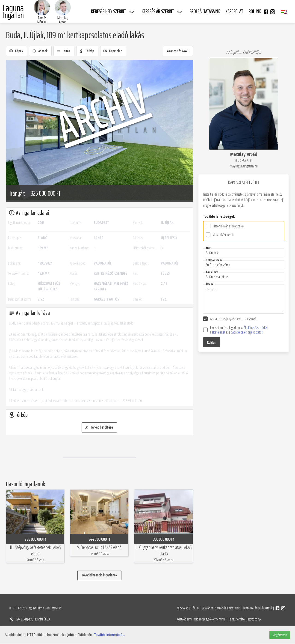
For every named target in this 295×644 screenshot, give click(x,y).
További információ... (110, 635)
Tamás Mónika (42, 20)
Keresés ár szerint (158, 11)
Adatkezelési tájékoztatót (247, 332)
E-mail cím (212, 272)
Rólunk (195, 608)
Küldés (211, 342)
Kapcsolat (182, 608)
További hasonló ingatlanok (99, 575)
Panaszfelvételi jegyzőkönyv (245, 619)
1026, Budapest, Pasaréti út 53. (30, 619)
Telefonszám (214, 260)
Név (208, 248)
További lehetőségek (219, 216)
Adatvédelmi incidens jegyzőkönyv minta (201, 619)
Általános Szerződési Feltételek (221, 608)
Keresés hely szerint (109, 11)
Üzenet (210, 284)
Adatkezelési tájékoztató (257, 608)
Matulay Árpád (63, 20)
